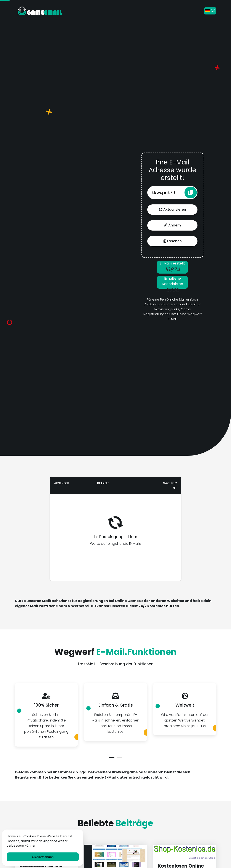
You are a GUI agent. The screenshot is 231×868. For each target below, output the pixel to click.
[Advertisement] (57, 239)
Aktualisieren (172, 209)
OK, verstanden (43, 857)
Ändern (172, 225)
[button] (112, 757)
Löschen (172, 241)
